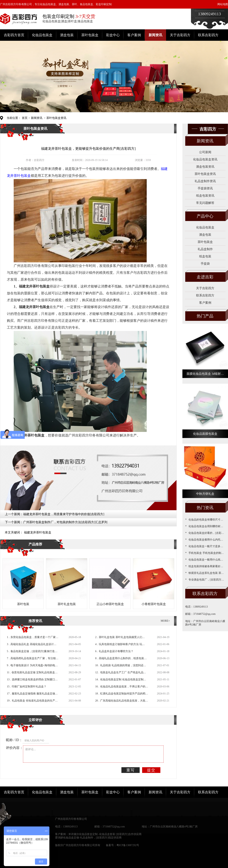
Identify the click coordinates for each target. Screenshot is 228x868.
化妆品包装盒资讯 (205, 159)
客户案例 (134, 35)
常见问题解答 (205, 203)
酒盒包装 (67, 35)
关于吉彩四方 (180, 35)
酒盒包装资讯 (205, 167)
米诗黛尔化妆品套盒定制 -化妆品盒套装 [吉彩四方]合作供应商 (105, 834)
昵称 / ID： (14, 740)
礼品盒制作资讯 (205, 181)
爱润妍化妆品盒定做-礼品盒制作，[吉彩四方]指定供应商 (88, 838)
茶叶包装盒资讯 (56, 118)
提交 (151, 770)
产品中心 (205, 216)
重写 (131, 770)
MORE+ (165, 621)
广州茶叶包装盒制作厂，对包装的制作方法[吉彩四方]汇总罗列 (65, 522)
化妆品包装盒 (42, 35)
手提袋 (205, 264)
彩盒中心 (113, 35)
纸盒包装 (205, 256)
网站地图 (223, 4)
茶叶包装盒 (90, 35)
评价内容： (14, 748)
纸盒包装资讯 (205, 196)
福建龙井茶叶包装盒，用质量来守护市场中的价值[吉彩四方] (64, 514)
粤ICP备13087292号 (128, 845)
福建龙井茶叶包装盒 (38, 532)
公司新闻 (205, 152)
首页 (25, 118)
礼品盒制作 (205, 249)
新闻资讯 (155, 35)
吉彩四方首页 (14, 35)
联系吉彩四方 (208, 35)
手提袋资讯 (205, 188)
